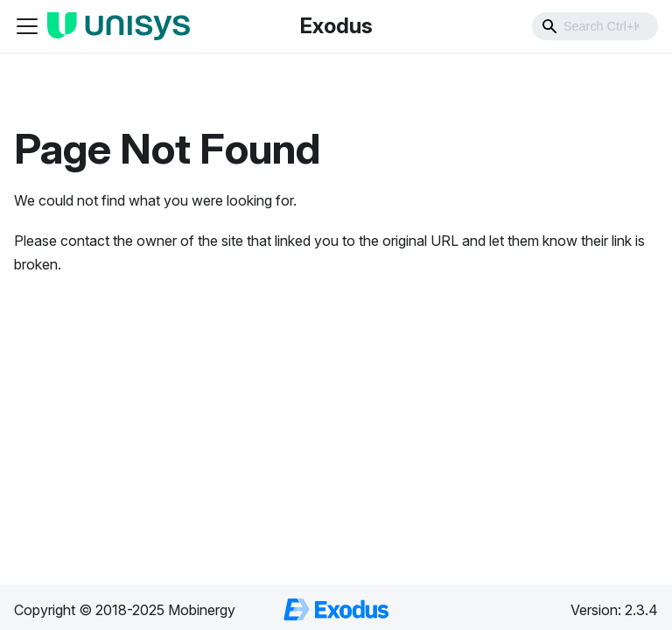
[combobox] (595, 26)
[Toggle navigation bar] (27, 26)
